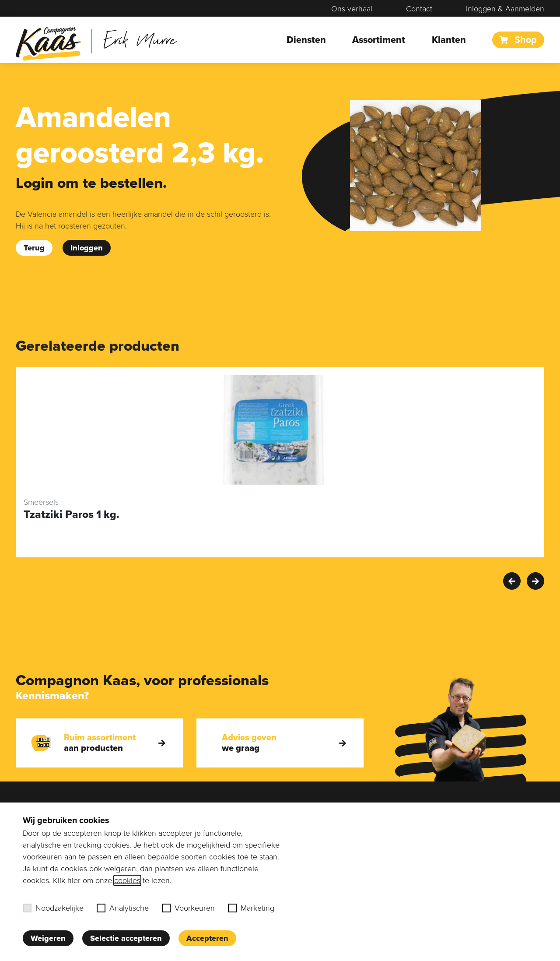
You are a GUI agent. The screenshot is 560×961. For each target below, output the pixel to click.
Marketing (251, 908)
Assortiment (379, 40)
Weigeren (48, 938)
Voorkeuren (188, 908)
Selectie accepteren (126, 938)
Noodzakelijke (53, 908)
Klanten (449, 40)
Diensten (306, 40)
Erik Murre (140, 39)
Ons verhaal (352, 9)
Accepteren (207, 938)
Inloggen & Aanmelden (505, 9)
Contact (419, 9)
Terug (34, 248)
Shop (518, 40)
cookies (127, 880)
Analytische (123, 908)
